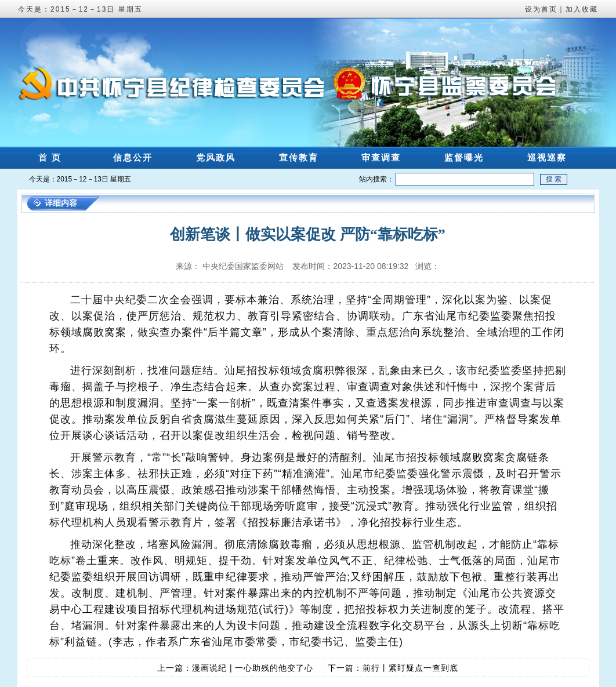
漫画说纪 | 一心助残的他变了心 (253, 668)
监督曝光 (464, 157)
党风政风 (216, 157)
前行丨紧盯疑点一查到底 (410, 668)
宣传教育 (299, 157)
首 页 (50, 157)
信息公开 (133, 157)
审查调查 (381, 157)
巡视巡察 (547, 157)
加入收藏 (582, 9)
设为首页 (541, 9)
